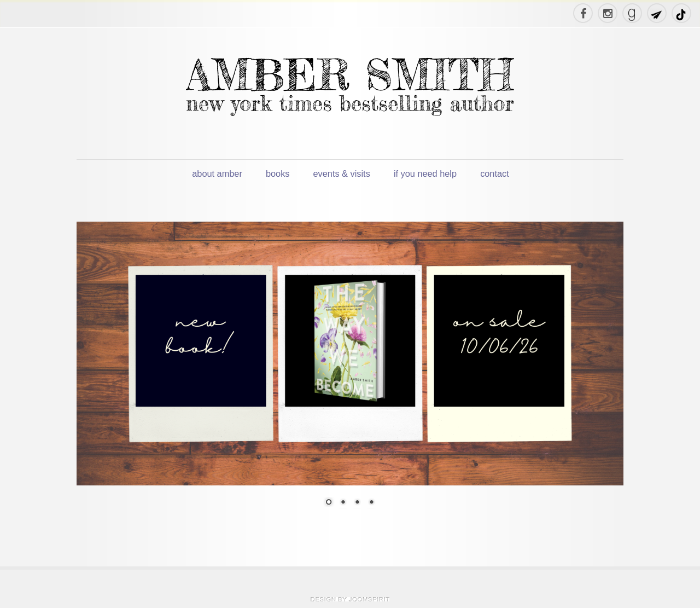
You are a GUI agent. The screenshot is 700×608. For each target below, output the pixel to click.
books (278, 173)
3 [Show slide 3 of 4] (357, 503)
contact (495, 173)
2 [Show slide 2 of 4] (343, 503)
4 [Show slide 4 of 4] (371, 503)
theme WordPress (350, 599)
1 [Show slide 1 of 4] (329, 503)
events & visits (342, 173)
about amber (217, 173)
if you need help (425, 173)
